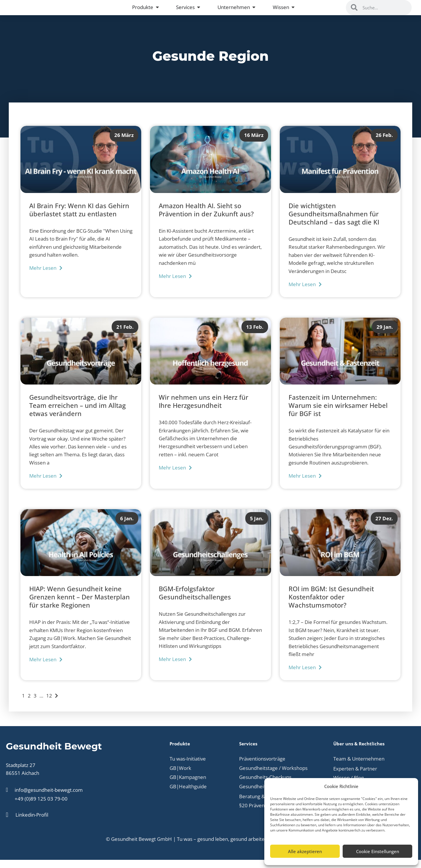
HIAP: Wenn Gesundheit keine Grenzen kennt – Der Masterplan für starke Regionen (80, 605)
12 (49, 703)
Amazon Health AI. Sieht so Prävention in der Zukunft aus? (206, 218)
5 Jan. (257, 526)
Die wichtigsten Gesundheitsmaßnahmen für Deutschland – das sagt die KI (334, 222)
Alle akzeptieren (305, 851)
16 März (254, 143)
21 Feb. (125, 335)
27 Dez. (384, 526)
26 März (124, 143)
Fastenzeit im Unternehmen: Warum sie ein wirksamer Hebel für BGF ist (338, 414)
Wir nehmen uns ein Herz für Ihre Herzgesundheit (203, 410)
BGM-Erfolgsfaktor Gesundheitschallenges (195, 601)
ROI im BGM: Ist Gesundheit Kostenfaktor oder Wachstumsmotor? (331, 605)
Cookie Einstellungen (378, 851)
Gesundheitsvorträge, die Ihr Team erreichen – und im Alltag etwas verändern (77, 414)
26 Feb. (384, 143)
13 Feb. (255, 335)
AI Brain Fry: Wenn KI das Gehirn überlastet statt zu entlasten (79, 218)
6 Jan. (127, 526)
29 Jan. (385, 335)
